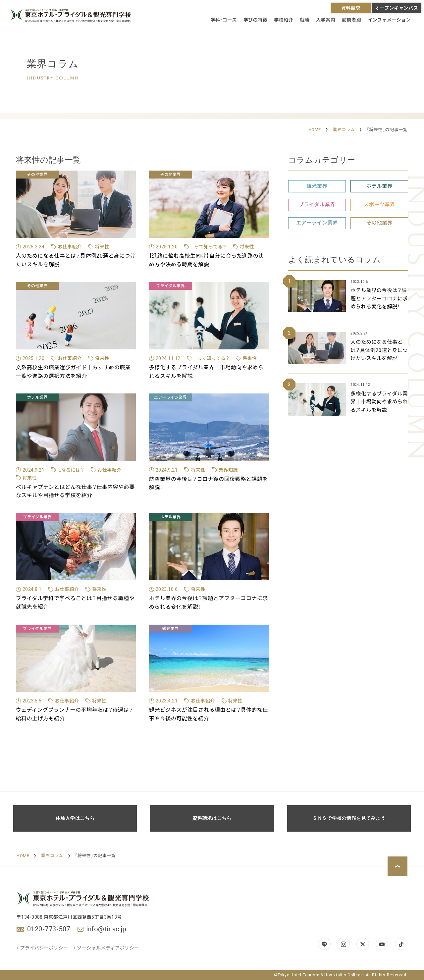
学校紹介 (284, 20)
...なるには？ (71, 470)
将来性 (102, 247)
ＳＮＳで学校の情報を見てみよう (349, 818)
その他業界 (379, 223)
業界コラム (344, 130)
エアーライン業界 (317, 223)
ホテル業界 (379, 186)
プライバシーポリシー (42, 948)
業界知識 (228, 470)
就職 (305, 20)
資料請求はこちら (212, 818)
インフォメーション (389, 20)
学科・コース (223, 20)
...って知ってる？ (209, 247)
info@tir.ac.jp (106, 929)
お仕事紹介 (70, 247)
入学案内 (326, 20)
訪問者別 (351, 20)
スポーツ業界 (379, 205)
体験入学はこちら (75, 818)
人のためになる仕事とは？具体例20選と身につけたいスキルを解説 (379, 350)
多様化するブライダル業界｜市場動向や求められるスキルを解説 (379, 402)
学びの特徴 (256, 20)
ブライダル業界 (317, 205)
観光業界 (317, 186)
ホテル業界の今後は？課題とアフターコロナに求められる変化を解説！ (379, 299)
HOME (315, 130)
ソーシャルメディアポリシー (106, 948)
